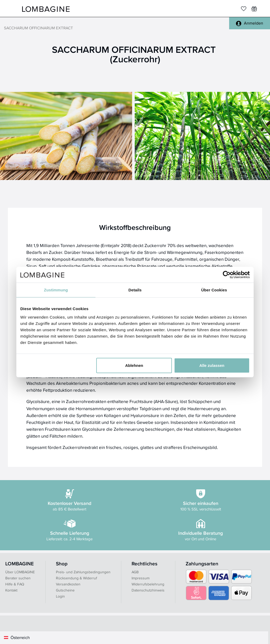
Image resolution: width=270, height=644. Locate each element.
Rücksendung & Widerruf (76, 578)
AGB (135, 572)
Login (60, 596)
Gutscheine (65, 590)
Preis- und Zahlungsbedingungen (83, 572)
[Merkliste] (244, 9)
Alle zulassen (212, 365)
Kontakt (11, 590)
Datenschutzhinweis (148, 590)
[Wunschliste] (254, 9)
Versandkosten (68, 584)
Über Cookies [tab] (214, 290)
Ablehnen (134, 365)
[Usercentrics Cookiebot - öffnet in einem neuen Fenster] (227, 275)
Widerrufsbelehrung (148, 584)
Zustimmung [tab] (56, 290)
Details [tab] (135, 290)
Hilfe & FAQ (15, 584)
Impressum (141, 578)
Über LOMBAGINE (20, 572)
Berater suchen (18, 578)
